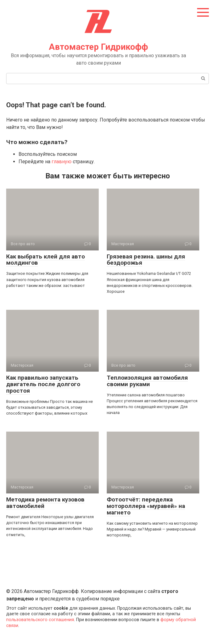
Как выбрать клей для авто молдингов (45, 260)
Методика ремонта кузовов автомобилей (45, 503)
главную (62, 162)
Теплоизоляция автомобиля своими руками (147, 381)
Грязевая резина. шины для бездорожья (146, 260)
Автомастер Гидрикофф (98, 47)
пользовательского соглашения (40, 620)
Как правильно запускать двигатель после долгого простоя (43, 384)
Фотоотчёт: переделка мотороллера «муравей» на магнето (146, 506)
